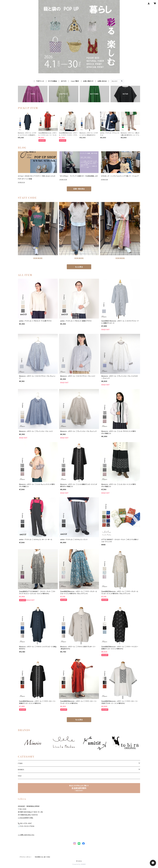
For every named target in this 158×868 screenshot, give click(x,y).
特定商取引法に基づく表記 (42, 857)
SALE (20, 776)
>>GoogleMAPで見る (26, 818)
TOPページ (40, 81)
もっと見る (79, 267)
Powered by (79, 864)
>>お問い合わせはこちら (26, 835)
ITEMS (20, 763)
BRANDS (21, 770)
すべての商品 (53, 81)
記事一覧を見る (79, 189)
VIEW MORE (38, 258)
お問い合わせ (102, 81)
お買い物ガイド (88, 81)
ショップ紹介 (75, 81)
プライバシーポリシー (26, 857)
